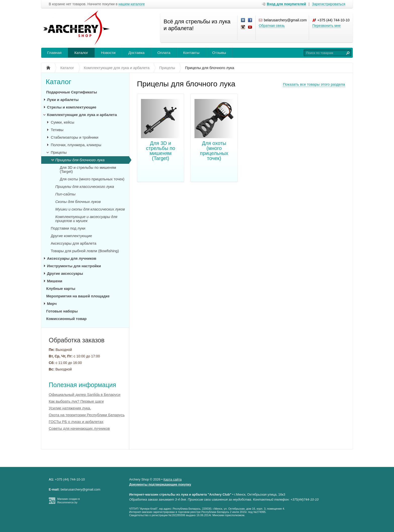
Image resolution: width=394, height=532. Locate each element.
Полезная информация (82, 385)
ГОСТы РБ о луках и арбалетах (76, 422)
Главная (54, 53)
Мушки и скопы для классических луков (90, 209)
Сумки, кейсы (63, 122)
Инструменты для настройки (74, 266)
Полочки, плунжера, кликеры (76, 145)
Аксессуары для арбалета (73, 243)
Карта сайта (172, 479)
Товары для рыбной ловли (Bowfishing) (85, 251)
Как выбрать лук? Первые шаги (76, 401)
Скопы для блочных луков (78, 202)
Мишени (55, 281)
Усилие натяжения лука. (70, 408)
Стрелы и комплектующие (72, 107)
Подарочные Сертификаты (72, 92)
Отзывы (219, 53)
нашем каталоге (132, 4)
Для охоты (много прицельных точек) (214, 151)
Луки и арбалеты (63, 100)
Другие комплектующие (71, 236)
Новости (108, 53)
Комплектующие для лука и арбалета (82, 115)
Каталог (81, 53)
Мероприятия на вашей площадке (78, 296)
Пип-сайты (65, 194)
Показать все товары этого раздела (314, 84)
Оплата (164, 53)
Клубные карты (61, 288)
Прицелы (59, 152)
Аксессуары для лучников (72, 258)
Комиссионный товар (66, 319)
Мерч (52, 304)
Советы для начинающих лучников (79, 428)
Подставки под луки (68, 228)
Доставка (136, 53)
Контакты (191, 53)
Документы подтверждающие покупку (160, 484)
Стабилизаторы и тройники (75, 137)
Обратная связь (272, 26)
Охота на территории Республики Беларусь (87, 415)
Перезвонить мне (327, 26)
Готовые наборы (62, 311)
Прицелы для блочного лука (80, 160)
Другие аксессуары (65, 273)
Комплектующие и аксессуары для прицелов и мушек (86, 219)
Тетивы (57, 130)
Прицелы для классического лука (85, 187)
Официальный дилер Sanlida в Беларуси (85, 394)
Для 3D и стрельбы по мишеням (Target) (161, 151)
